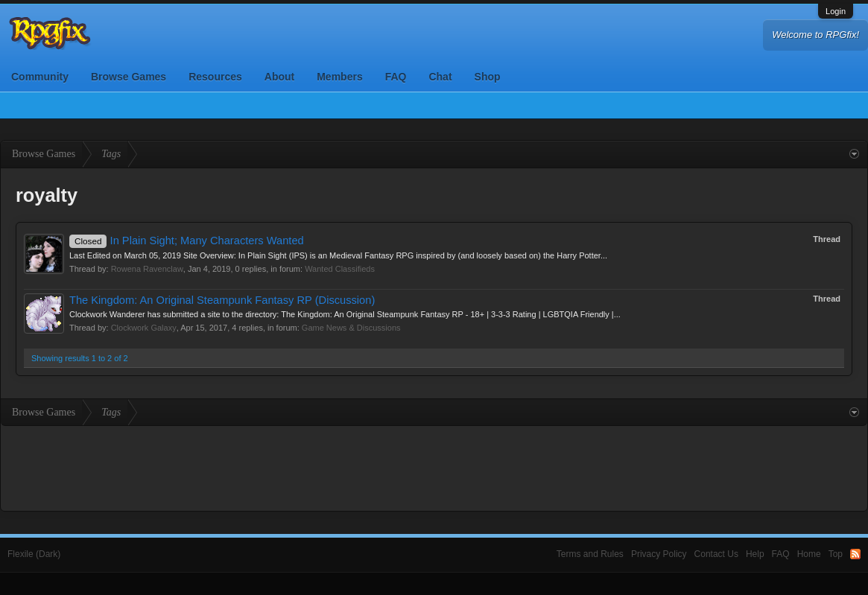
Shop (488, 77)
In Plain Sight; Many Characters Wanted (187, 241)
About (279, 77)
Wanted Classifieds (340, 269)
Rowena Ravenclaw (147, 269)
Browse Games (129, 77)
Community (40, 77)
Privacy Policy (659, 554)
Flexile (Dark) (34, 554)
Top (836, 554)
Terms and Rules (590, 554)
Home (809, 554)
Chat (440, 77)
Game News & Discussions (351, 328)
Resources (215, 77)
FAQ (396, 77)
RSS (855, 554)
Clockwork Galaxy (144, 328)
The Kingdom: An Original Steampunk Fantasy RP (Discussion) (222, 300)
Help (755, 554)
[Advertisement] (434, 467)
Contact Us (716, 554)
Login (836, 11)
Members (339, 77)
